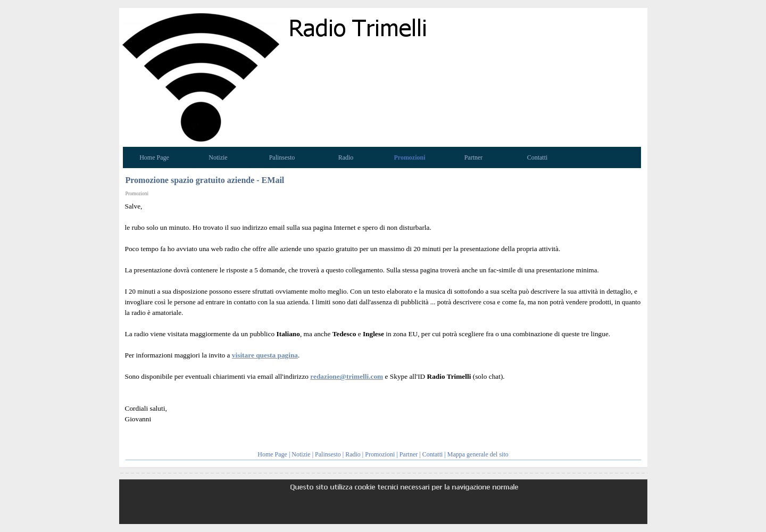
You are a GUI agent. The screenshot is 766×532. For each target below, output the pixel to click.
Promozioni (380, 454)
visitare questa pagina (265, 355)
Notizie (301, 454)
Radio (353, 454)
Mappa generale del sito (478, 454)
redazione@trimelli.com (347, 376)
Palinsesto (328, 454)
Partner (409, 454)
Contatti (433, 454)
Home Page (272, 454)
